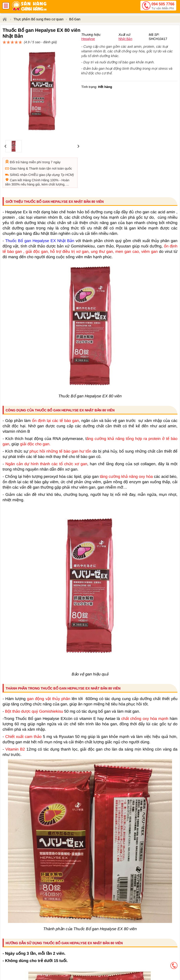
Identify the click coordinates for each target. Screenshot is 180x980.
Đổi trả (15, 145)
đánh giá (128, 44)
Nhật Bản (125, 56)
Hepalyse (88, 56)
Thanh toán (37, 152)
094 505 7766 (163, 6)
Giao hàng (17, 152)
